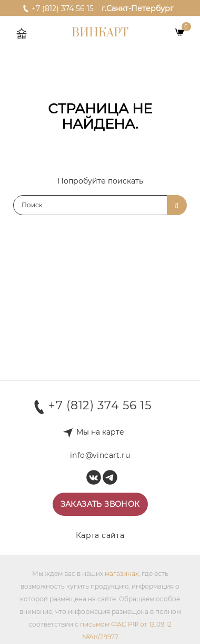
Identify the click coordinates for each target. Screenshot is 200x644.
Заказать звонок (100, 504)
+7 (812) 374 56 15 (58, 8)
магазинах (122, 574)
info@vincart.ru (100, 455)
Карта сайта (100, 535)
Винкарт (100, 33)
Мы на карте (100, 432)
